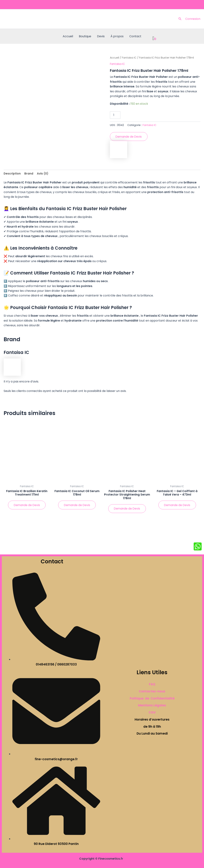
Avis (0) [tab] (43, 174)
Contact (135, 36)
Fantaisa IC (130, 58)
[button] (180, 19)
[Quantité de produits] (115, 115)
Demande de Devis (129, 137)
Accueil (68, 36)
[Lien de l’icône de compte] (193, 19)
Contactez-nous (152, 691)
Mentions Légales (152, 705)
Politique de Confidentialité (152, 698)
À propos (117, 36)
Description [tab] (12, 174)
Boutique (85, 36)
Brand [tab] (29, 174)
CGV (152, 712)
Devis (101, 36)
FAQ (152, 684)
